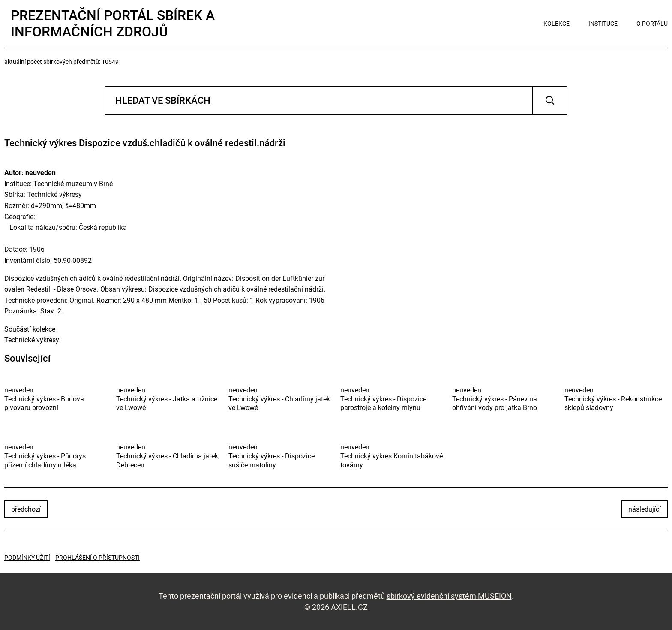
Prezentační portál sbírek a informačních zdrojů (113, 24)
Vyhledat (550, 100)
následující (645, 509)
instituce (603, 24)
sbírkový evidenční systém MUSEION (449, 596)
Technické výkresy (32, 340)
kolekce (556, 24)
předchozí (26, 509)
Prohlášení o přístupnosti (97, 558)
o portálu (652, 24)
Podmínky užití (27, 558)
